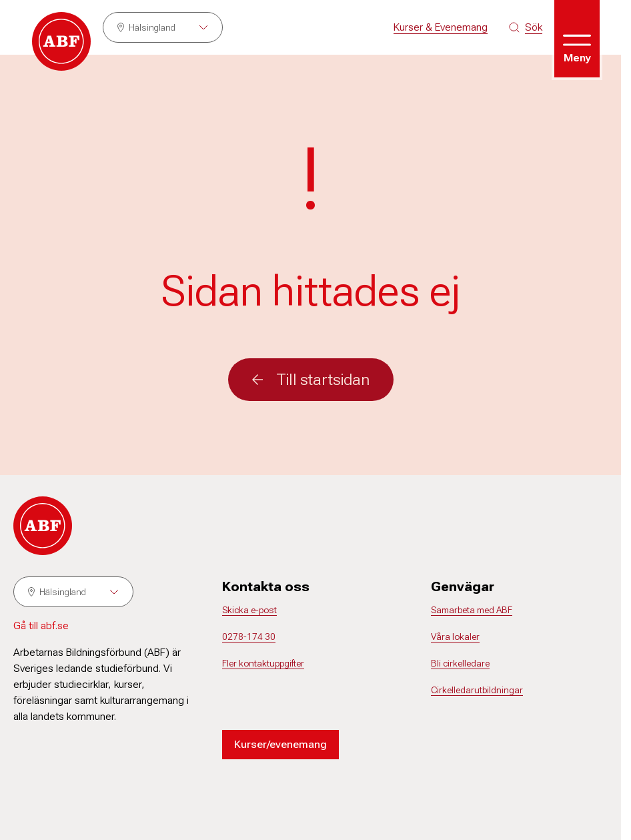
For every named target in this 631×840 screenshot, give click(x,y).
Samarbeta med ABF (472, 610)
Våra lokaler (455, 637)
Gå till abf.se (41, 625)
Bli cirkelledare (460, 663)
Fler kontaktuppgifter (263, 663)
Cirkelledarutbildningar (477, 690)
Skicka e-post (249, 610)
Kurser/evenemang (280, 744)
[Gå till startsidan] (61, 41)
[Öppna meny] (577, 39)
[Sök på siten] (526, 27)
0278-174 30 (249, 637)
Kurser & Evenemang (441, 27)
